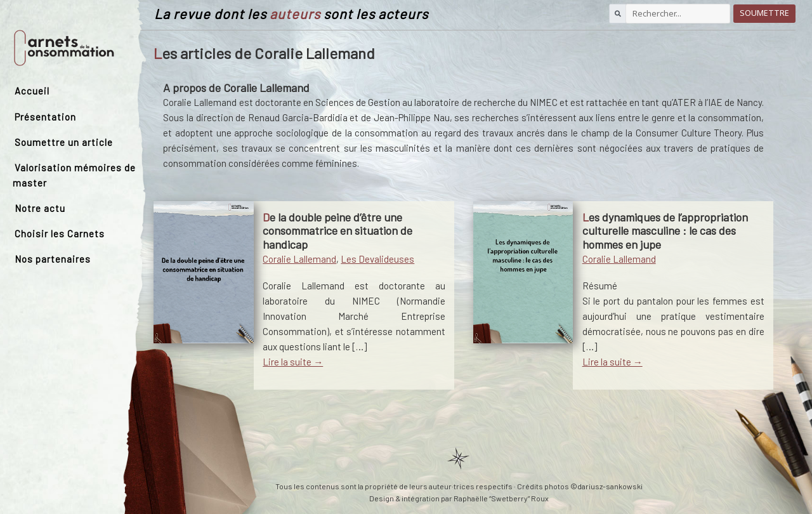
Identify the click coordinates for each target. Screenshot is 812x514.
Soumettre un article (64, 142)
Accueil (32, 91)
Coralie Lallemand (299, 259)
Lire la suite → (293, 362)
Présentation (45, 117)
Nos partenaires (53, 259)
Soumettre (764, 13)
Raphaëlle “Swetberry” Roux (501, 498)
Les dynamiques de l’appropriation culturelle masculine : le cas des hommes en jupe (665, 231)
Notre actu (40, 208)
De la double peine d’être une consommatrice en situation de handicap (337, 231)
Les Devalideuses (377, 259)
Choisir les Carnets (60, 234)
